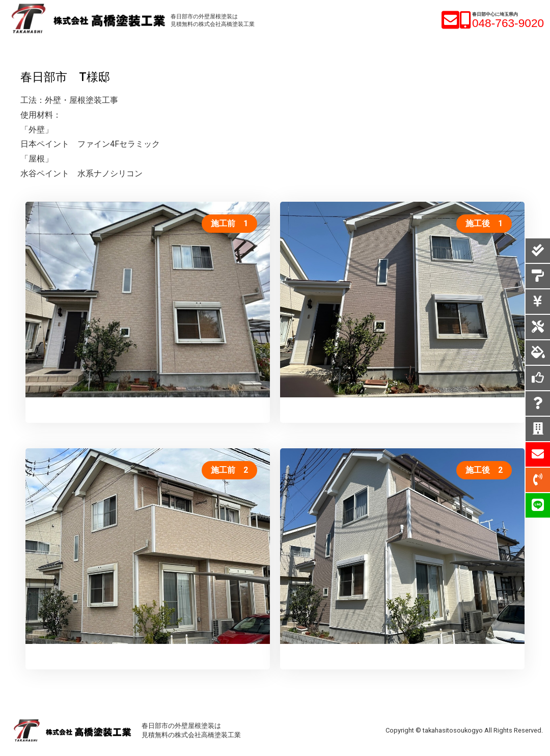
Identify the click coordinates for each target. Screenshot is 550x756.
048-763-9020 (508, 23)
